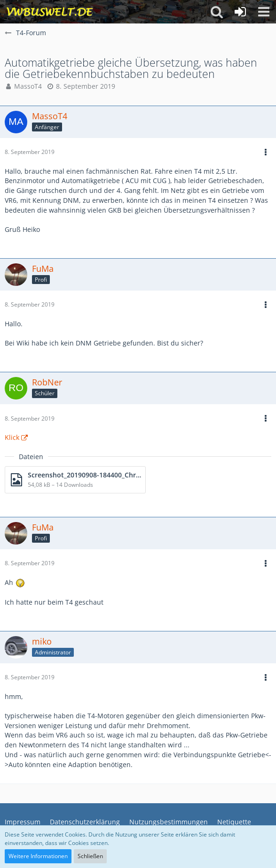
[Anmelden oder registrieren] (240, 12)
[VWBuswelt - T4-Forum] (50, 12)
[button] (264, 12)
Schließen (90, 856)
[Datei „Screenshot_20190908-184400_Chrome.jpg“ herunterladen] (75, 480)
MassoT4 (28, 86)
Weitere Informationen (38, 856)
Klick (12, 437)
